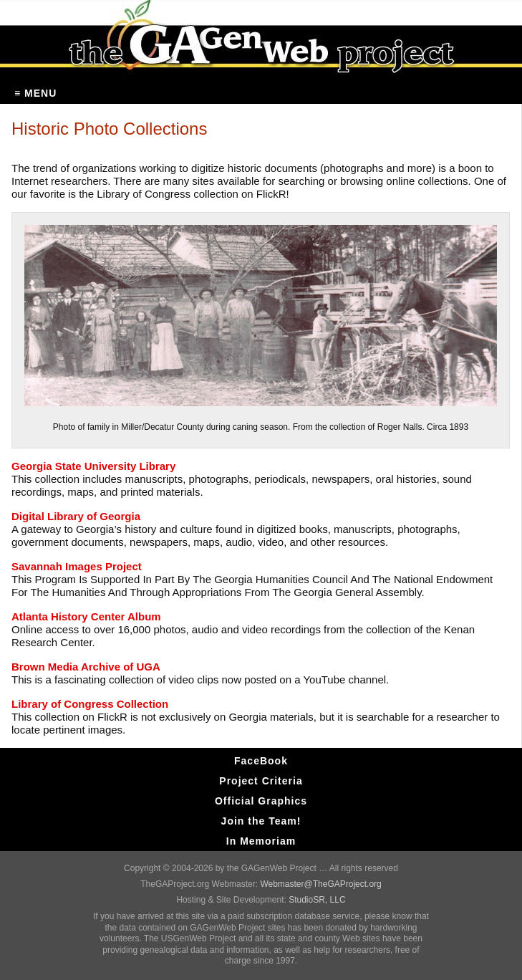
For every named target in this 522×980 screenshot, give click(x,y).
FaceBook (261, 761)
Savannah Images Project (77, 566)
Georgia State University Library (93, 466)
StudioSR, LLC (317, 900)
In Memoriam (261, 841)
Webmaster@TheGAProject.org (320, 884)
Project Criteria (261, 781)
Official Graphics (261, 801)
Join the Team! (261, 821)
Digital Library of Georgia (76, 516)
